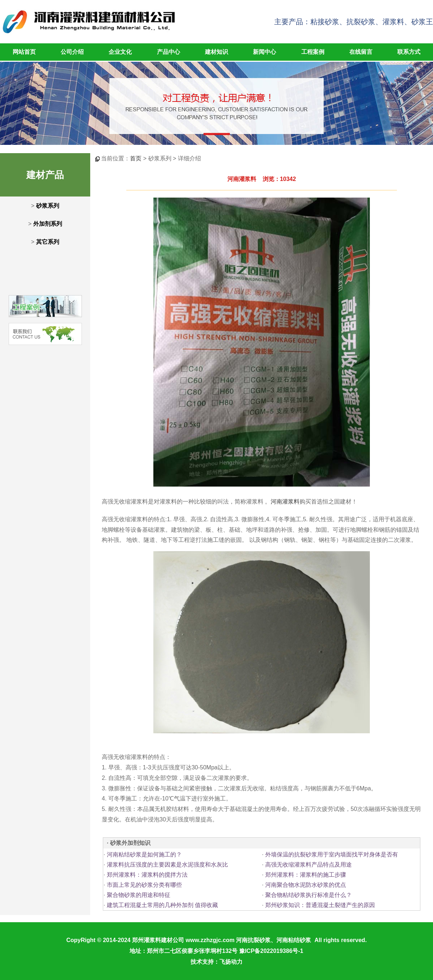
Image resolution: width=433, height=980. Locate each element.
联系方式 (409, 52)
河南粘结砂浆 (294, 940)
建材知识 (216, 52)
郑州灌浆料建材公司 (158, 940)
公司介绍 (72, 52)
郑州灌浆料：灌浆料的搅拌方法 (147, 875)
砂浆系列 (48, 206)
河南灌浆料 (285, 502)
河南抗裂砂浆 (253, 940)
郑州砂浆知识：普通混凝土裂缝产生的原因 (320, 905)
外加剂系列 (48, 224)
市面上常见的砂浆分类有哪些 (144, 885)
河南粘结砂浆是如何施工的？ (144, 854)
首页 (136, 158)
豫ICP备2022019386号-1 (271, 951)
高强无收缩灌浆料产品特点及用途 (309, 865)
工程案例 (313, 52)
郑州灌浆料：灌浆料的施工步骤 (306, 875)
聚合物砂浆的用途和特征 (139, 895)
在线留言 (361, 52)
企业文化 (120, 52)
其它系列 (48, 242)
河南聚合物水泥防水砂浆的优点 (306, 885)
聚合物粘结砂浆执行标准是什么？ (309, 895)
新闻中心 (264, 52)
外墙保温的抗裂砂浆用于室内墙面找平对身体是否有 (332, 854)
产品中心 (169, 52)
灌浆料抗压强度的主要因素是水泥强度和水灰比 (167, 865)
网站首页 (24, 52)
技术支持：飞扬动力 (216, 962)
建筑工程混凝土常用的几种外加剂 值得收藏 (162, 905)
